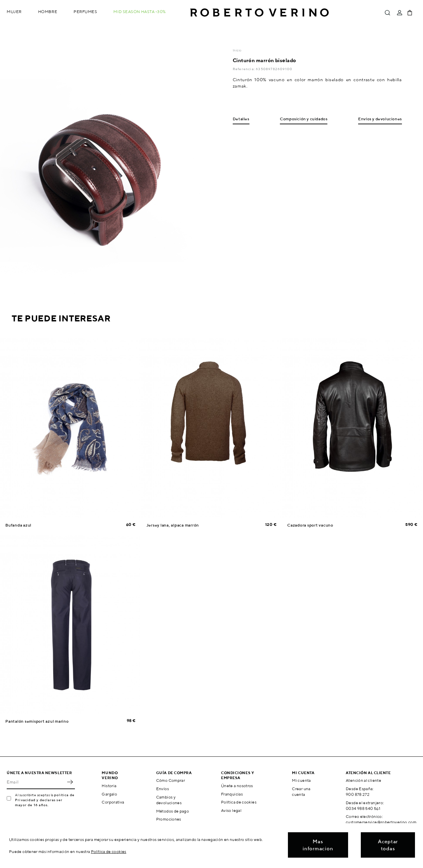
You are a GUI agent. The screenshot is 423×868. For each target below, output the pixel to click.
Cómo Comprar (171, 780)
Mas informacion (318, 845)
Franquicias (232, 794)
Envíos (163, 789)
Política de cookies (239, 802)
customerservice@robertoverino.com (381, 822)
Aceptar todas (388, 845)
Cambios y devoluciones (169, 800)
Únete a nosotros (237, 786)
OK (70, 782)
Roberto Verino (259, 13)
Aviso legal (231, 810)
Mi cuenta (301, 780)
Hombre (48, 12)
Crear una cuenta (301, 791)
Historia (109, 786)
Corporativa (113, 802)
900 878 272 (358, 794)
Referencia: (244, 69)
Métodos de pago (173, 811)
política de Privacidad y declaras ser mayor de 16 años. (45, 800)
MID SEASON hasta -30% (140, 12)
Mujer (14, 12)
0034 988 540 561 (363, 808)
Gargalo (109, 794)
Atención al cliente (363, 780)
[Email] (36, 782)
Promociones (169, 819)
